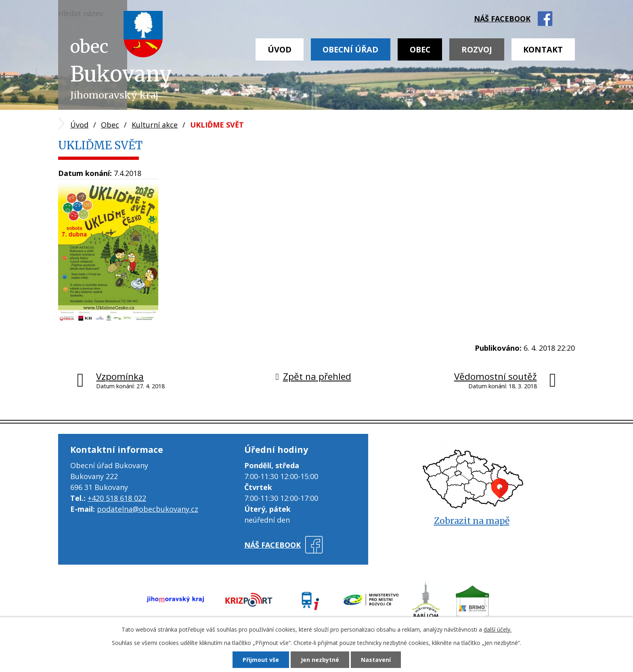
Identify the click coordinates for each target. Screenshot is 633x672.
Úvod (280, 49)
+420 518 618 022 (117, 498)
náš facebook (502, 19)
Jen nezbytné (320, 660)
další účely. (498, 629)
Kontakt (543, 49)
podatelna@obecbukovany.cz (148, 509)
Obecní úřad (350, 49)
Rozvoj (477, 49)
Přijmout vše (261, 660)
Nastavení (376, 660)
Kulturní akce (155, 125)
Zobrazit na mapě (472, 521)
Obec (420, 49)
